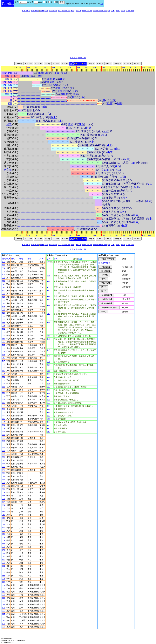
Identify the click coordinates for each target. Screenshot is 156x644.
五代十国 (99, 11)
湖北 (103, 135)
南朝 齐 (9, 76)
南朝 (84, 11)
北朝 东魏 (7, 82)
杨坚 (9, 124)
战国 (46, 11)
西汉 (53, 11)
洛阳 (119, 103)
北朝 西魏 (7, 85)
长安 (65, 85)
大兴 (82, 97)
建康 (40, 76)
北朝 (88, 11)
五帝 (24, 11)
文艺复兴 (74, 58)
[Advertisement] (78, 35)
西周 (33, 11)
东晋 (72, 11)
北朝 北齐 (7, 88)
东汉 (60, 11)
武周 (10, 103)
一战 (80, 58)
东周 (37, 11)
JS (102, 3)
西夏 (118, 11)
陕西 (81, 124)
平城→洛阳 (60, 73)
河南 (43, 107)
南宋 (113, 11)
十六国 (79, 11)
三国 (64, 11)
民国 (132, 11)
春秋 (42, 11)
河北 (54, 117)
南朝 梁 (9, 79)
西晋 (68, 11)
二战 (84, 58)
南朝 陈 (9, 94)
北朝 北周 (7, 91)
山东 (47, 114)
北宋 (105, 11)
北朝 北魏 (7, 73)
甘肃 (106, 131)
